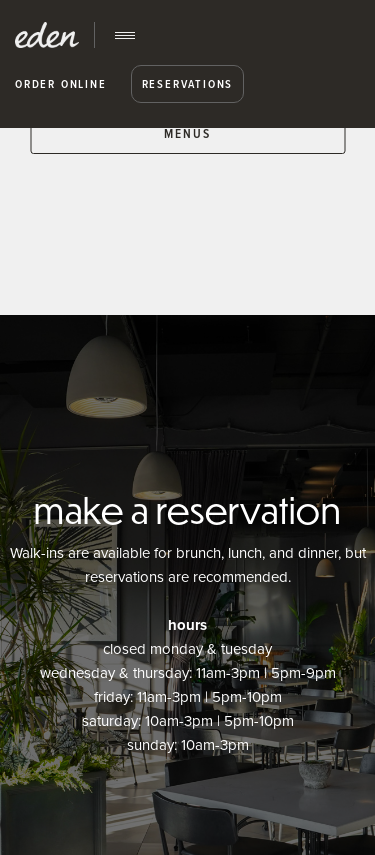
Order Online (61, 83)
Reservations (188, 83)
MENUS (187, 133)
